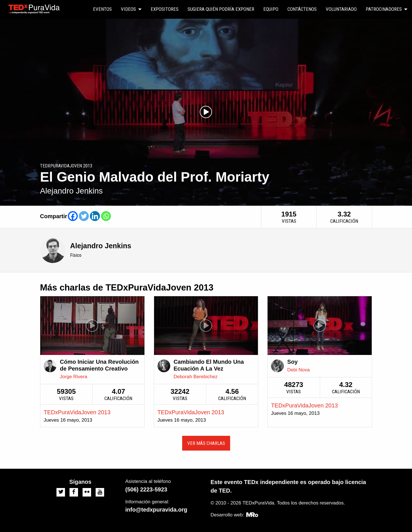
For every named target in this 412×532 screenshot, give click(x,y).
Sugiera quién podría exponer (221, 9)
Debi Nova (298, 370)
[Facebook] (73, 216)
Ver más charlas (206, 443)
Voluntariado (341, 9)
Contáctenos (302, 9)
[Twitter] (84, 216)
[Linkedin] (95, 216)
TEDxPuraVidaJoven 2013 (77, 412)
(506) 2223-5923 (146, 489)
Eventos (102, 9)
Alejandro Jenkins (101, 246)
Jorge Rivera (73, 377)
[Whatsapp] (106, 216)
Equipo (271, 9)
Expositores (165, 9)
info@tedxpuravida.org (156, 510)
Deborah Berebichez (196, 377)
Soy (292, 362)
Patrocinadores (384, 9)
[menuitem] (102, 9)
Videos (128, 9)
